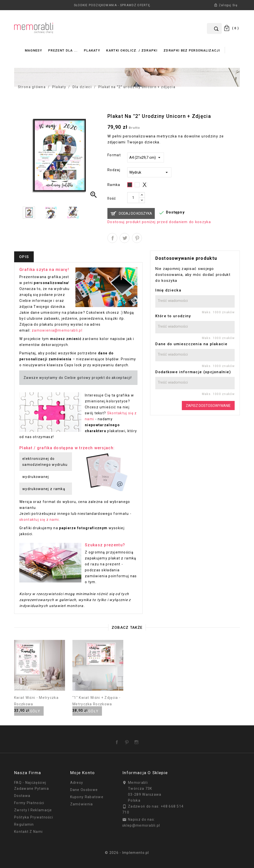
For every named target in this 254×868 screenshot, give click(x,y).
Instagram (137, 740)
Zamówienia (82, 804)
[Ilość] (133, 198)
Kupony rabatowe (87, 797)
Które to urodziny (173, 316)
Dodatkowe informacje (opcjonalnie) (193, 372)
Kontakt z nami (28, 832)
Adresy (77, 783)
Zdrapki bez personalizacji (192, 50)
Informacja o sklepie (145, 773)
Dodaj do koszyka (135, 213)
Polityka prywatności (34, 817)
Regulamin (24, 824)
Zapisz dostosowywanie (208, 406)
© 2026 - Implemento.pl (127, 853)
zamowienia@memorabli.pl (57, 330)
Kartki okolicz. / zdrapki (132, 50)
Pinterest (137, 238)
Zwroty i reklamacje (33, 810)
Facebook (118, 740)
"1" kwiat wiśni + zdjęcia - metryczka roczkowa (96, 701)
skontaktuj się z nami (39, 520)
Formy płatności (29, 803)
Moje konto (83, 773)
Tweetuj (125, 238)
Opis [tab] (24, 257)
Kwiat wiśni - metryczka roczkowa (36, 701)
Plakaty (92, 50)
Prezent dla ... (63, 50)
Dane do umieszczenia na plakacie (191, 344)
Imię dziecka (168, 290)
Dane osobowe (84, 790)
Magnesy (33, 50)
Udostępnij (112, 238)
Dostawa (22, 796)
